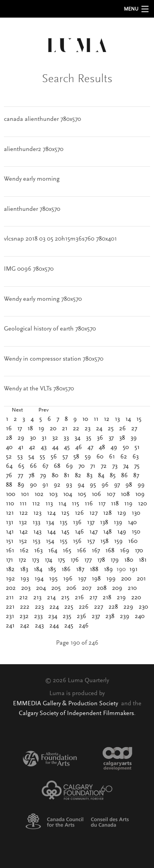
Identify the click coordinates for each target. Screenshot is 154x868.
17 (20, 429)
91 (45, 485)
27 (134, 429)
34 (77, 438)
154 (50, 541)
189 (108, 570)
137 (91, 523)
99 (141, 485)
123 (37, 513)
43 (44, 447)
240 (140, 616)
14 (128, 419)
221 (10, 607)
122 (24, 513)
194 (39, 579)
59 (88, 457)
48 (102, 447)
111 (23, 504)
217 (93, 598)
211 (10, 598)
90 (33, 485)
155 (63, 541)
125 (65, 513)
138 (104, 523)
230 (143, 607)
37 (111, 438)
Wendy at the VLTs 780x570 (39, 389)
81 (67, 476)
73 (115, 466)
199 (111, 579)
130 (136, 513)
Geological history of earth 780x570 (50, 329)
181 (143, 560)
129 (122, 513)
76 (9, 476)
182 (10, 570)
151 (10, 541)
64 (9, 466)
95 (93, 485)
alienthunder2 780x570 (34, 149)
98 (129, 485)
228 (113, 607)
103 (53, 494)
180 (129, 560)
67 (45, 466)
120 (142, 504)
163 (38, 551)
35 (89, 438)
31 (44, 438)
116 (89, 504)
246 (84, 626)
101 (25, 494)
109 (140, 494)
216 (79, 598)
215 (65, 598)
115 (75, 504)
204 (41, 588)
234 (53, 616)
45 (67, 447)
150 (136, 532)
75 (137, 466)
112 (36, 504)
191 (133, 570)
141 (10, 532)
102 (39, 494)
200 (126, 579)
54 (31, 457)
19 (41, 429)
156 (77, 541)
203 (26, 588)
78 (32, 476)
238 (110, 616)
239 (125, 616)
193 (25, 579)
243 (39, 626)
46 (79, 447)
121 (10, 513)
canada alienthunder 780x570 (43, 119)
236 (82, 616)
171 (9, 560)
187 (80, 570)
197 (82, 579)
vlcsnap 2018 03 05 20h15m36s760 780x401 (60, 239)
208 (102, 588)
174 (48, 560)
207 (87, 588)
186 (66, 570)
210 (132, 588)
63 (136, 457)
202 (11, 588)
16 (9, 429)
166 (82, 551)
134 (50, 523)
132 (23, 523)
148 (107, 532)
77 (20, 476)
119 (128, 504)
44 (55, 447)
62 (124, 457)
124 (51, 513)
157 (91, 541)
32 (55, 438)
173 (35, 560)
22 (76, 429)
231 (10, 616)
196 (68, 579)
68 (57, 466)
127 (93, 513)
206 (71, 588)
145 (65, 532)
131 (10, 523)
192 (10, 579)
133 (36, 523)
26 (122, 429)
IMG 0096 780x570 (29, 269)
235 (67, 616)
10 (85, 419)
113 (49, 504)
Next (17, 410)
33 (66, 438)
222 (25, 607)
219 (121, 598)
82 (78, 476)
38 (122, 438)
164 (53, 551)
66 (33, 466)
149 (122, 532)
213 (37, 598)
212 (24, 598)
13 (117, 419)
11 (96, 419)
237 (96, 616)
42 (32, 447)
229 (128, 607)
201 (141, 579)
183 (24, 570)
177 (88, 560)
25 (111, 429)
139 (118, 523)
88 (9, 485)
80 (55, 476)
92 (57, 485)
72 (104, 466)
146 (79, 532)
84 (101, 476)
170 (139, 551)
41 (21, 447)
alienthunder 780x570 (32, 209)
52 (9, 457)
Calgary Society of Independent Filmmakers (76, 713)
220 (136, 598)
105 (82, 494)
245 (69, 626)
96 (105, 485)
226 (84, 607)
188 (94, 570)
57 (65, 457)
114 (62, 504)
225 (69, 607)
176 (75, 560)
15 (139, 419)
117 (102, 504)
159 (118, 541)
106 (96, 494)
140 (132, 523)
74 (126, 466)
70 (82, 466)
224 (54, 607)
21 (65, 429)
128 (107, 513)
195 (53, 579)
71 (93, 466)
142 (24, 532)
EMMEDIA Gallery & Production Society (66, 704)
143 (37, 532)
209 (117, 588)
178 (101, 560)
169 (125, 551)
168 (110, 551)
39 (134, 438)
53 (20, 457)
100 (11, 494)
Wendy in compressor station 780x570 (54, 359)
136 (77, 523)
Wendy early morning (32, 179)
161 (10, 551)
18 (30, 429)
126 (79, 513)
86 (124, 476)
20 (53, 429)
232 (24, 616)
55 (42, 457)
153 (36, 541)
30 (33, 438)
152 (23, 541)
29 (21, 438)
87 (136, 476)
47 (90, 447)
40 (9, 447)
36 (100, 438)
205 (56, 588)
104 (68, 494)
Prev (43, 410)
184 (38, 570)
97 (117, 485)
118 (115, 504)
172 (22, 560)
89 (21, 485)
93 (69, 485)
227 (99, 607)
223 (39, 607)
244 (54, 626)
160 (133, 541)
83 (90, 476)
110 (10, 504)
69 (69, 466)
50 (126, 447)
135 (63, 523)
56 (54, 457)
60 (100, 457)
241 (10, 626)
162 (24, 551)
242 (25, 626)
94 (81, 485)
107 (111, 494)
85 (113, 476)
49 (114, 447)
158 (104, 541)
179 (115, 560)
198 (96, 579)
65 (21, 466)
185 (52, 570)
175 (61, 560)
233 (38, 616)
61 (112, 457)
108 (125, 494)
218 (107, 598)
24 (99, 429)
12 (107, 419)
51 (137, 447)
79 (43, 476)
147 (93, 532)
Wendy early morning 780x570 (43, 299)
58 (76, 457)
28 (9, 438)
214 (51, 598)
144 (51, 532)
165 (67, 551)
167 (96, 551)
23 (88, 429)
